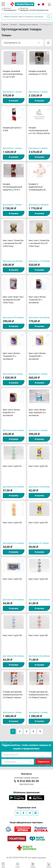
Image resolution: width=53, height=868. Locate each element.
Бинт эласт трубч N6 (38, 635)
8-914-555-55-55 (28, 781)
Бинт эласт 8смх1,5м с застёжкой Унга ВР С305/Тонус (13, 300)
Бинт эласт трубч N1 (12, 466)
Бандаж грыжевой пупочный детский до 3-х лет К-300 (13, 74)
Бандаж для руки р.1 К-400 (12, 129)
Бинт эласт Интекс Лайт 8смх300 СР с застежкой (37, 413)
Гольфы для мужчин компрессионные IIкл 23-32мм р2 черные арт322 (13, 695)
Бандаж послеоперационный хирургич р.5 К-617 (12, 187)
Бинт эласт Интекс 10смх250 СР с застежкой (37, 300)
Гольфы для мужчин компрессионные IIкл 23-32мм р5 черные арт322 (39, 695)
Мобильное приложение (26, 792)
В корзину (14, 101)
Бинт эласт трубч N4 (38, 579)
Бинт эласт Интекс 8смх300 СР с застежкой (11, 413)
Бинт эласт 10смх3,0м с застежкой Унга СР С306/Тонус (39, 243)
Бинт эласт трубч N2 (38, 466)
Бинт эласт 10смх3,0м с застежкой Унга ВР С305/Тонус (13, 243)
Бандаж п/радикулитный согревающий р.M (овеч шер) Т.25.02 (37, 187)
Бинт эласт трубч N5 (12, 635)
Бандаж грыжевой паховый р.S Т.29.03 (38, 73)
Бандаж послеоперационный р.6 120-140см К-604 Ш (39, 130)
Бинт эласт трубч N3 (38, 523)
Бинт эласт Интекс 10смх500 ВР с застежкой (37, 356)
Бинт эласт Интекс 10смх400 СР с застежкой (11, 356)
